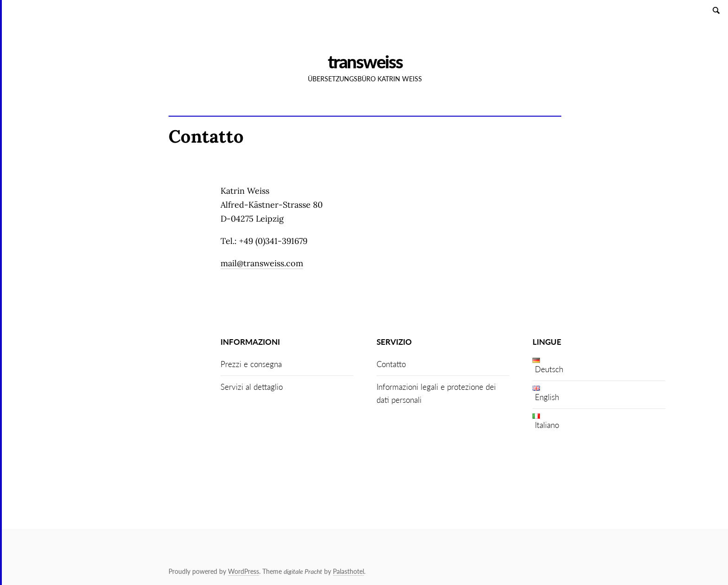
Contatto (391, 364)
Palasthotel (348, 571)
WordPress (244, 571)
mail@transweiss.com (262, 263)
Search (717, 10)
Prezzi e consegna (251, 364)
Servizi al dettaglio (252, 387)
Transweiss (365, 62)
